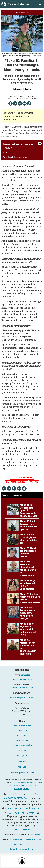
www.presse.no (22, 829)
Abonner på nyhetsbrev (22, 773)
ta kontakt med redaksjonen (24, 808)
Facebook (22, 750)
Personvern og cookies (22, 745)
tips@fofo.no (25, 675)
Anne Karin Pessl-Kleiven (22, 688)
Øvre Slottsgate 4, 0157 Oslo (22, 698)
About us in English (22, 844)
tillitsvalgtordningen (22, 478)
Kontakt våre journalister (22, 680)
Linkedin (22, 761)
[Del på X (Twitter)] (15, 103)
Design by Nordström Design (22, 849)
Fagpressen (35, 835)
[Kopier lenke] (29, 103)
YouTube (22, 767)
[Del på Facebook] (10, 103)
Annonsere (22, 731)
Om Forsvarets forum (22, 726)
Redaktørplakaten (22, 789)
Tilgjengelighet (22, 741)
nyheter (34, 482)
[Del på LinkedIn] (20, 103)
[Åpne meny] (40, 4)
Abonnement (22, 736)
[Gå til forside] (18, 4)
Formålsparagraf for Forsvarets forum (26, 839)
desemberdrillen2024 (16, 482)
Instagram (22, 756)
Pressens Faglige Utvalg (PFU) (20, 813)
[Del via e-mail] (24, 103)
